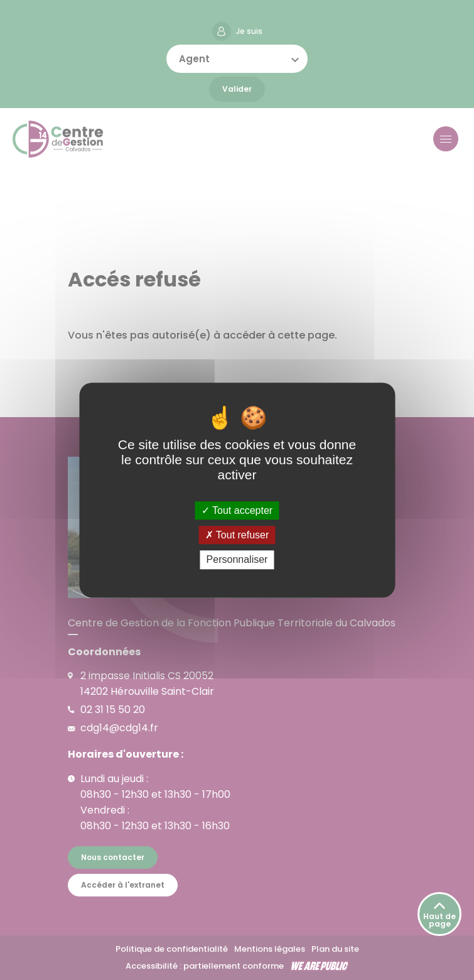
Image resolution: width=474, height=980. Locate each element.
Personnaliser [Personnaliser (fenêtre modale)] (237, 560)
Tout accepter (237, 510)
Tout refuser (237, 535)
